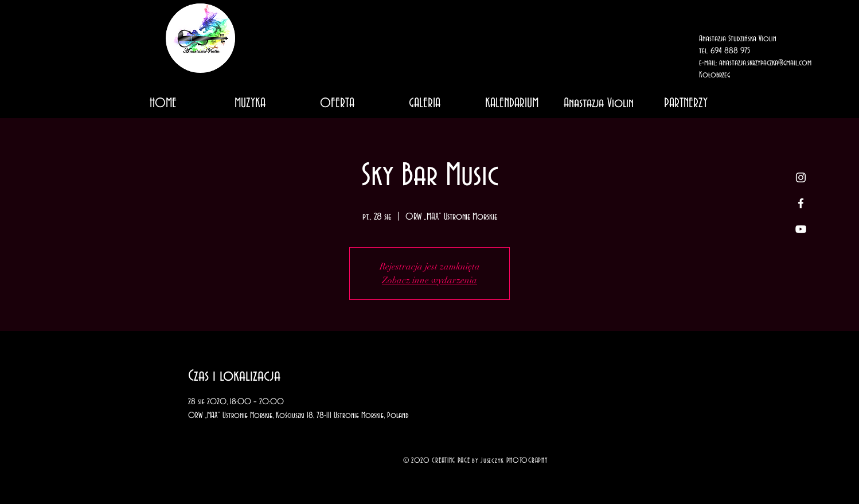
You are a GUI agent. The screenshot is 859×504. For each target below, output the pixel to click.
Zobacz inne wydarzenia (429, 280)
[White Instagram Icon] (801, 177)
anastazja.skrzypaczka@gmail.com (765, 63)
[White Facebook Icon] (801, 203)
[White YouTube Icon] (801, 229)
